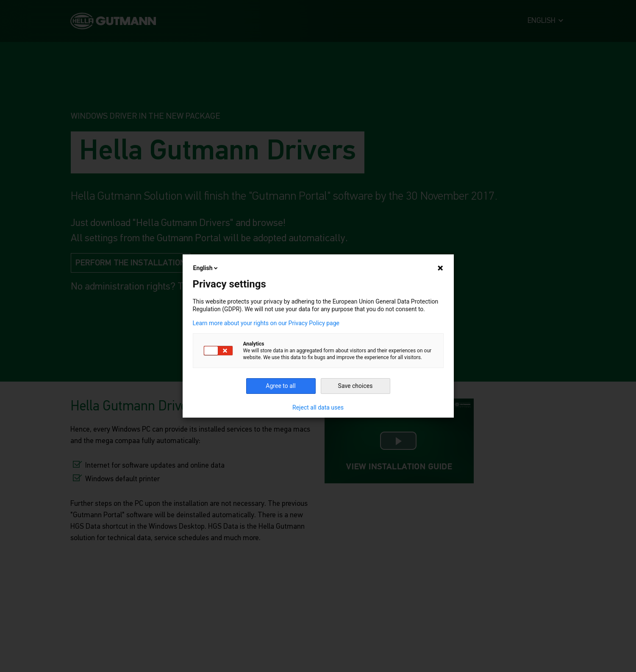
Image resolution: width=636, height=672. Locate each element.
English (206, 268)
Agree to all (281, 386)
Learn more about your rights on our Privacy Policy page (266, 323)
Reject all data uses (318, 407)
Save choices (355, 386)
